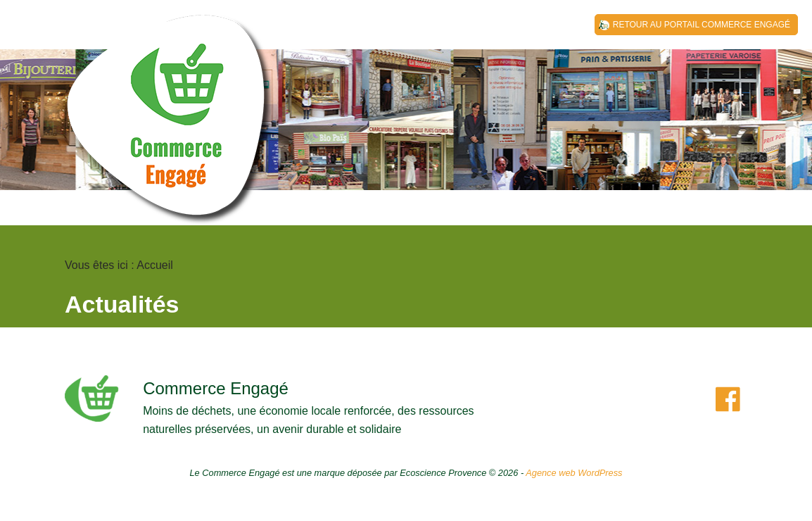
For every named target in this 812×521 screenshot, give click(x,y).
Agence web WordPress (574, 473)
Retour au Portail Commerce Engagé (702, 25)
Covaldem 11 (170, 127)
